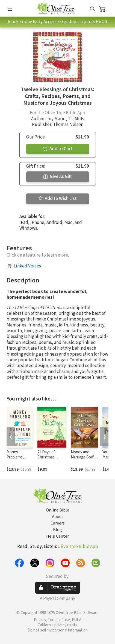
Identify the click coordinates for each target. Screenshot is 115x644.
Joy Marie (56, 119)
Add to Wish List (58, 199)
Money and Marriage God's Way (83, 457)
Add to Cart (58, 149)
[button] (92, 9)
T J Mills (76, 119)
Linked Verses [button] (27, 266)
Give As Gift (58, 177)
